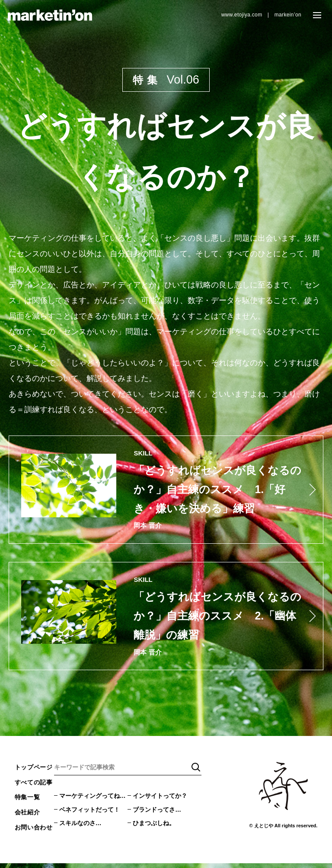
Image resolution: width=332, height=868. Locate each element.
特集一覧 (27, 802)
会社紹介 (27, 817)
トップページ (34, 772)
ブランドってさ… (157, 814)
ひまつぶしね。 (154, 828)
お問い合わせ (34, 832)
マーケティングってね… (93, 800)
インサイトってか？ (160, 800)
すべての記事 (34, 787)
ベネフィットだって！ (89, 814)
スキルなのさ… (80, 828)
